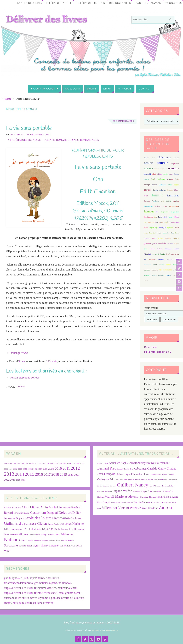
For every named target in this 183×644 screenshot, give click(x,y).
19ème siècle (149, 158)
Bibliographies (120, 3)
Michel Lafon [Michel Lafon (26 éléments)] (54, 534)
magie (166, 222)
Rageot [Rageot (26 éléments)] (45, 541)
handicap (176, 201)
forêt (162, 201)
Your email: (151, 308)
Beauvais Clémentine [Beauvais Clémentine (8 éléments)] (158, 463)
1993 (56, 463)
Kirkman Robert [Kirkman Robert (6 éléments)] (168, 486)
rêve (146, 249)
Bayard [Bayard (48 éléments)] (8, 513)
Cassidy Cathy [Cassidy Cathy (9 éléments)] (157, 468)
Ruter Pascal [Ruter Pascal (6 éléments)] (116, 502)
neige (146, 233)
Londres (151, 222)
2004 (25, 469)
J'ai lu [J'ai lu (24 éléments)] (7, 529)
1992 (52, 463)
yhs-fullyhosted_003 (16, 578)
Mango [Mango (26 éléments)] (44, 534)
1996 (69, 463)
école (177, 179)
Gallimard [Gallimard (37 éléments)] (76, 518)
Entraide (170, 190)
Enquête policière (159, 190)
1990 (48, 463)
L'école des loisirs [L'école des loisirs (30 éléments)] (33, 529)
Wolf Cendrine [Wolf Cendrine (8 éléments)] (150, 508)
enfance (162, 185)
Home (8, 99)
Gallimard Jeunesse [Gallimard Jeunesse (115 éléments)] (20, 523)
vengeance (154, 270)
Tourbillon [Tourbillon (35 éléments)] (65, 546)
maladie (173, 222)
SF (145, 259)
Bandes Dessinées (30, 3)
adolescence (164, 157)
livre (146, 222)
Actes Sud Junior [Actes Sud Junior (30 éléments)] (12, 508)
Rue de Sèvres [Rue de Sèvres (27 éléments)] (67, 541)
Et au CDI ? (141, 3)
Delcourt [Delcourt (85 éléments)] (65, 512)
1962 (18, 463)
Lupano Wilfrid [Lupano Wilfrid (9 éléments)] (122, 491)
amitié (149, 163)
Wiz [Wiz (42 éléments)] (6, 551)
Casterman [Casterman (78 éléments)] (38, 513)
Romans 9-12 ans (67, 140)
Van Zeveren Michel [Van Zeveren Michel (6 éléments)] (164, 502)
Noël (159, 233)
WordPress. (112, 630)
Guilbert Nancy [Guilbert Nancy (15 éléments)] (133, 485)
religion (176, 243)
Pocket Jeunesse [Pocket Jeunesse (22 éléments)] (34, 541)
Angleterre (175, 164)
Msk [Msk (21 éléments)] (71, 535)
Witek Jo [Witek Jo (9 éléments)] (135, 508)
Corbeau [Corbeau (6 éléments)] (171, 474)
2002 (15, 469)
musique (162, 227)
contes (171, 174)
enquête (148, 190)
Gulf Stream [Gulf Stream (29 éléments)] (66, 524)
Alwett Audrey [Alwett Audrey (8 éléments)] (137, 463)
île (157, 212)
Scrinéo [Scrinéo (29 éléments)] (22, 546)
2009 (51, 469)
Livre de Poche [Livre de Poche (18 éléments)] (34, 535)
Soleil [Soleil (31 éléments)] (30, 546)
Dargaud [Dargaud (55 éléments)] (52, 513)
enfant (170, 185)
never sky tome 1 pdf (43, 598)
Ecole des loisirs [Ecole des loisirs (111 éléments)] (38, 518)
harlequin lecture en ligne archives (33, 603)
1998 (78, 463)
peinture (147, 238)
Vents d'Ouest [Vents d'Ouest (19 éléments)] (76, 546)
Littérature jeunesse (91, 3)
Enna (22, 361)
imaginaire (164, 212)
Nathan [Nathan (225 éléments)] (11, 540)
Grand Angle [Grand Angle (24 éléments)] (53, 524)
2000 (6, 469)
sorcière (169, 259)
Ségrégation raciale (172, 254)
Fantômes (155, 201)
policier (168, 238)
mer (178, 222)
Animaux (149, 168)
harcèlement (148, 206)
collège (159, 174)
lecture (171, 217)
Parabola (97, 630)
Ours (172, 233)
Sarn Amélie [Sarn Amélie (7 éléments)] (140, 502)
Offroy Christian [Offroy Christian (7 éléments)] (141, 497)
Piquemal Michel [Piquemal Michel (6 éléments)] (155, 497)
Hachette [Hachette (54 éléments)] (78, 524)
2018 (55, 474)
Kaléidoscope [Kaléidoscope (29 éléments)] (16, 529)
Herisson (17, 135)
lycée (161, 222)
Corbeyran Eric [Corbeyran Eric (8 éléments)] (106, 479)
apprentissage (159, 169)
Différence (161, 179)
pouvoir (176, 238)
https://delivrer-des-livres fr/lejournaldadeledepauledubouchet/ (40, 588)
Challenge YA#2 (18, 353)
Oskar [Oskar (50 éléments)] (23, 540)
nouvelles (166, 233)
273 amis (52, 361)
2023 (13, 480)
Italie (160, 217)
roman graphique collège (25, 378)
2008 (45, 469)
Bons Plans (151, 347)
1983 (39, 463)
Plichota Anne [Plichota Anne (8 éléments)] (170, 497)
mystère (170, 228)
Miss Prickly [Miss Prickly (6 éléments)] (158, 491)
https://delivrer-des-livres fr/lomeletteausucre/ (31, 593)
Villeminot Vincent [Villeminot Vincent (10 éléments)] (115, 508)
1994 (60, 463)
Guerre (168, 201)
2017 (47, 474)
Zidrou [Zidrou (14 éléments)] (165, 507)
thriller (168, 265)
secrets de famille (159, 254)
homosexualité (174, 206)
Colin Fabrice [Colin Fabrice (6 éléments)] (155, 474)
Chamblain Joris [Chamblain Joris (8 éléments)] (140, 474)
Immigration (148, 217)
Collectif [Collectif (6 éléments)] (164, 474)
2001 (10, 469)
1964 (22, 463)
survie (155, 265)
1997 (73, 463)
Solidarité (152, 259)
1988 (43, 463)
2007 (40, 469)
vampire (147, 270)
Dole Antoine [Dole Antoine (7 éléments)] (147, 480)
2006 (35, 469)
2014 (19, 474)
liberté (177, 217)
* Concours (173, 3)
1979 (31, 463)
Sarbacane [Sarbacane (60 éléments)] (11, 545)
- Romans (48, 140)
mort (146, 227)
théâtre (162, 265)
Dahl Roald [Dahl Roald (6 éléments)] (119, 480)
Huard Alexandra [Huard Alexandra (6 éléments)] (155, 486)
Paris (177, 233)
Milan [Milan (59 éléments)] (65, 534)
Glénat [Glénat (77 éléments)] (42, 523)
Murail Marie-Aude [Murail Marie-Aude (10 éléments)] (119, 496)
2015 (30, 474)
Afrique (176, 158)
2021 (77, 475)
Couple (177, 174)
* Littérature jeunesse (24, 140)
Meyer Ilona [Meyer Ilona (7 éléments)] (147, 491)
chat (154, 174)
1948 (14, 463)
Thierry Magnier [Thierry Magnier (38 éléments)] (50, 546)
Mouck (21, 387)
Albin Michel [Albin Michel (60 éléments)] (30, 507)
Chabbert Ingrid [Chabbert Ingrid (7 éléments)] (123, 474)
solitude (161, 259)
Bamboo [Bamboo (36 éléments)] (76, 507)
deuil (153, 179)
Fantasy (147, 201)
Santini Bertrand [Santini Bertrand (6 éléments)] (127, 502)
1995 (65, 463)
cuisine (147, 179)
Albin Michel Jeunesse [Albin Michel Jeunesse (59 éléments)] (55, 507)
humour (149, 211)
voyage (147, 275)
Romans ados (90, 140)
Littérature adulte (59, 3)
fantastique (173, 195)
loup (156, 222)
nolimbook (65, 583)
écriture (155, 185)
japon (165, 217)
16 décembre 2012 (39, 135)
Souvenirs (148, 265)
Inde (156, 217)
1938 (10, 463)
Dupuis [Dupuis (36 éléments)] (20, 518)
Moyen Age (153, 228)
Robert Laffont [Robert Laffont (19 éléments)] (54, 541)
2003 (20, 469)
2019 (63, 474)
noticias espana (48, 583)
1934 (6, 463)
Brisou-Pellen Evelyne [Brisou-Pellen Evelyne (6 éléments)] (125, 469)
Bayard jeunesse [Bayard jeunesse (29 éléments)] (21, 513)
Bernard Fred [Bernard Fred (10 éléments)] (107, 468)
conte (165, 174)
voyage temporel (158, 275)
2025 (23, 480)
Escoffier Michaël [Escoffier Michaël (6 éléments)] (161, 480)
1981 (35, 463)
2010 (58, 468)
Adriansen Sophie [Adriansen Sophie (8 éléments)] (119, 463)
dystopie (170, 179)
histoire (158, 206)
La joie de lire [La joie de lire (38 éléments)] (50, 529)
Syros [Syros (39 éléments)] (36, 546)
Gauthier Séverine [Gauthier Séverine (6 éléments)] (110, 486)
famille (158, 195)
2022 (7, 480)
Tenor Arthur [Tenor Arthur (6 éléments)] (151, 502)
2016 (39, 474)
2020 (70, 475)
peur (154, 238)
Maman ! (157, 3)
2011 (66, 468)
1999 (82, 463)
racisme (170, 243)
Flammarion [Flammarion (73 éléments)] (61, 518)
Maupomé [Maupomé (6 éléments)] (137, 491)
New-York (153, 233)
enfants (176, 185)
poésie (161, 238)
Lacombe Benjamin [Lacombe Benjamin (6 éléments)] (105, 491)
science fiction (156, 249)
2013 (9, 474)
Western (168, 275)
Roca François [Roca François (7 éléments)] (104, 502)
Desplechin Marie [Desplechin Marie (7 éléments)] (132, 480)
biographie (148, 174)
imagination (175, 212)
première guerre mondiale (155, 243)
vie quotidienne (166, 270)
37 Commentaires (123, 121)
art (166, 169)
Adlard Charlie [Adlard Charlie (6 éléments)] (103, 463)
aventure (173, 168)
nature (176, 227)
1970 (27, 463)
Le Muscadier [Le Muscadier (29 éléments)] (77, 529)
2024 (18, 480)
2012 (75, 468)
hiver (165, 206)
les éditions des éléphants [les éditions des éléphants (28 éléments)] (16, 534)
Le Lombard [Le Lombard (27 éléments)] (64, 529)
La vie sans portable (29, 128)
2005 (30, 469)
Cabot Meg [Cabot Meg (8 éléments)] (140, 469)
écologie (147, 185)
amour (162, 163)
